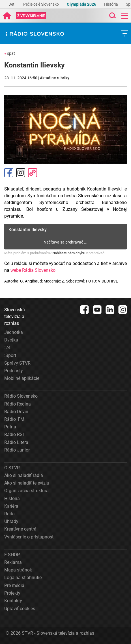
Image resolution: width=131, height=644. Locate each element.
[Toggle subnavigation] (125, 33)
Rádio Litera (16, 442)
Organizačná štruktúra (26, 491)
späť (10, 53)
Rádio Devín (16, 412)
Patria (10, 427)
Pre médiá (14, 585)
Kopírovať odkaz (33, 173)
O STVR (12, 468)
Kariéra (11, 506)
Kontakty (13, 601)
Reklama (13, 562)
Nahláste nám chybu (69, 253)
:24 (7, 348)
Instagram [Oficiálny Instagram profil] (21, 173)
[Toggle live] (31, 16)
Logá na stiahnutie (23, 578)
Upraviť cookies (20, 609)
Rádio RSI (14, 434)
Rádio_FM (14, 419)
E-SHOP (12, 555)
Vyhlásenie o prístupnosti (29, 537)
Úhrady (11, 521)
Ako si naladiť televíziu (27, 483)
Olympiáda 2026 (82, 4)
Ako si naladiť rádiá (24, 475)
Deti (12, 4)
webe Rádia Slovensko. (34, 270)
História (111, 4)
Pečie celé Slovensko (41, 4)
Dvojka (11, 340)
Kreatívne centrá (20, 529)
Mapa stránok (18, 570)
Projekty (12, 593)
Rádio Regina (18, 404)
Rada (9, 514)
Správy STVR (17, 363)
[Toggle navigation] (125, 16)
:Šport (10, 355)
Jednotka (14, 332)
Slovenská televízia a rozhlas (15, 316)
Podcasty (14, 371)
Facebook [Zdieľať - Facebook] (9, 173)
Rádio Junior (17, 450)
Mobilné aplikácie (22, 378)
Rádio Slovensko (21, 396)
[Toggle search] (112, 16)
